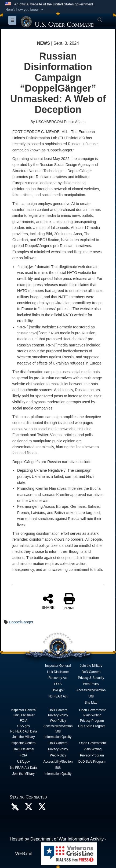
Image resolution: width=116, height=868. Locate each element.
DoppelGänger (21, 622)
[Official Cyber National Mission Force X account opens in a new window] (42, 808)
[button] (25, 10)
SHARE (48, 601)
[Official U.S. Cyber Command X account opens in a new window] (28, 808)
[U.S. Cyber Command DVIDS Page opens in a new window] (15, 807)
